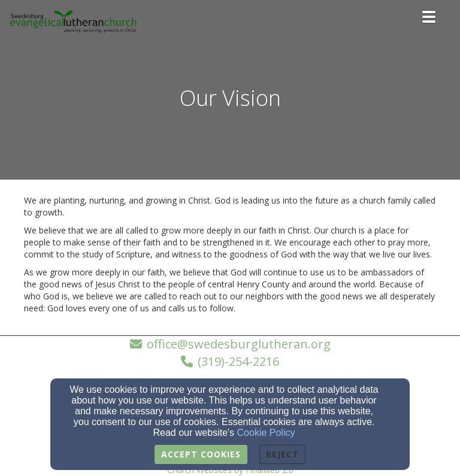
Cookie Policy (266, 433)
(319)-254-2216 (238, 361)
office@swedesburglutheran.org (239, 344)
